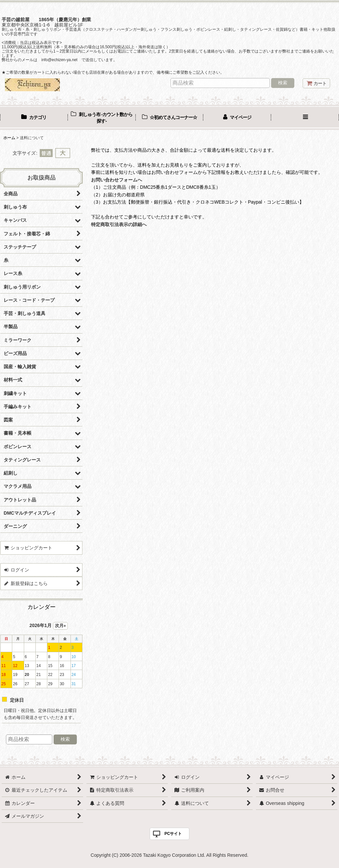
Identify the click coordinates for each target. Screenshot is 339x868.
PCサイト (173, 834)
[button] (305, 118)
